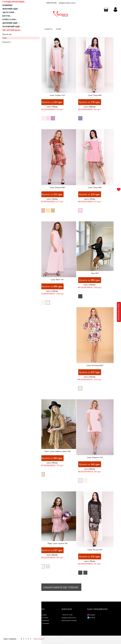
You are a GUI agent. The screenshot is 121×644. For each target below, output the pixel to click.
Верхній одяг (7, 34)
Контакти (67, 609)
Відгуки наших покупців (69, 620)
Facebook (91, 618)
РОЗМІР (58, 29)
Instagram (91, 615)
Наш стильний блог (97, 609)
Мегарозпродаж (12, 30)
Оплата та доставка (42, 618)
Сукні (4, 38)
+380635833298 (51, 3)
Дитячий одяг (11, 23)
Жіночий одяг (11, 9)
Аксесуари (9, 12)
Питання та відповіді (42, 623)
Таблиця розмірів (41, 615)
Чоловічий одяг (12, 27)
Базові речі (7, 42)
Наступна (39, 639)
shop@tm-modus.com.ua (67, 3)
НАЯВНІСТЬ (48, 29)
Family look (10, 19)
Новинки (8, 5)
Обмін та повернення (43, 620)
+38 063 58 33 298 (67, 615)
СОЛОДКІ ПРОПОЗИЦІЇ (14, 2)
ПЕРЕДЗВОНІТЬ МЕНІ (119, 312)
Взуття (7, 16)
